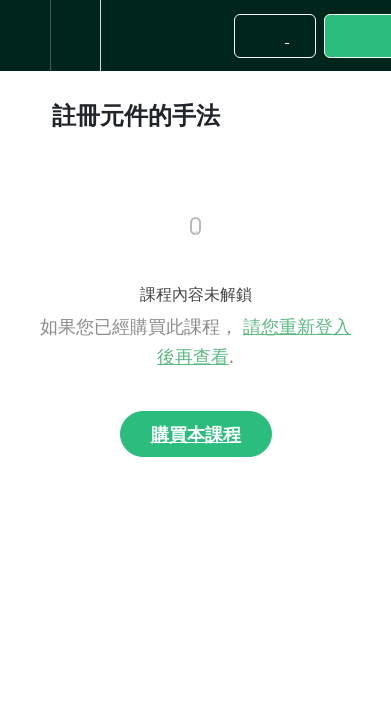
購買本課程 (196, 434)
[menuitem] (75, 35)
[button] (25, 35)
